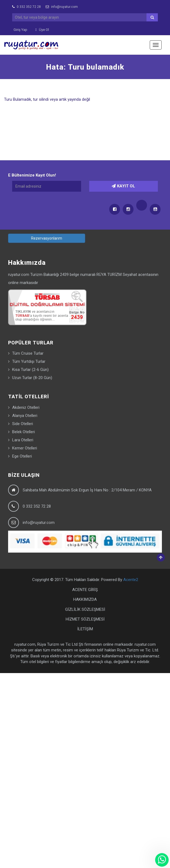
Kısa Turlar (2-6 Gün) (30, 370)
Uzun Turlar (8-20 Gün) (32, 378)
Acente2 (131, 580)
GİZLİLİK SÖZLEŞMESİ (85, 609)
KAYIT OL (123, 186)
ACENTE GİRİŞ (85, 590)
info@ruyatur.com (62, 7)
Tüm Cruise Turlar (28, 353)
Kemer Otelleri (25, 448)
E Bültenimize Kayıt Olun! (32, 175)
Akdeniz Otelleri (26, 407)
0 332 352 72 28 (26, 7)
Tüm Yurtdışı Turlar (29, 361)
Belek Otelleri (24, 432)
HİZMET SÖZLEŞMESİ (85, 619)
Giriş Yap (20, 30)
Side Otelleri (23, 424)
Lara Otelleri (23, 440)
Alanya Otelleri (25, 416)
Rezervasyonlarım (47, 238)
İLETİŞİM (85, 629)
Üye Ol (42, 30)
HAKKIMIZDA (85, 599)
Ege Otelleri (22, 456)
